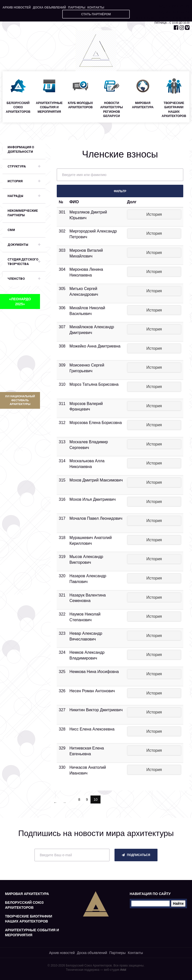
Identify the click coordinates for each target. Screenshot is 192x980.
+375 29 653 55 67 (173, 12)
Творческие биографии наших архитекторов (29, 919)
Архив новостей (17, 7)
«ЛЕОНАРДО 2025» (20, 301)
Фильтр (120, 191)
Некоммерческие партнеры (23, 213)
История (154, 214)
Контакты (96, 7)
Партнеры (77, 7)
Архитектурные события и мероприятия (32, 932)
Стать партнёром (96, 14)
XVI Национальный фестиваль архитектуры (20, 400)
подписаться (136, 855)
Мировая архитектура (27, 894)
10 (97, 799)
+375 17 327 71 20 (173, 6)
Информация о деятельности (21, 149)
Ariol (123, 970)
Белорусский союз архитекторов (24, 905)
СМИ (11, 230)
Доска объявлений (49, 7)
